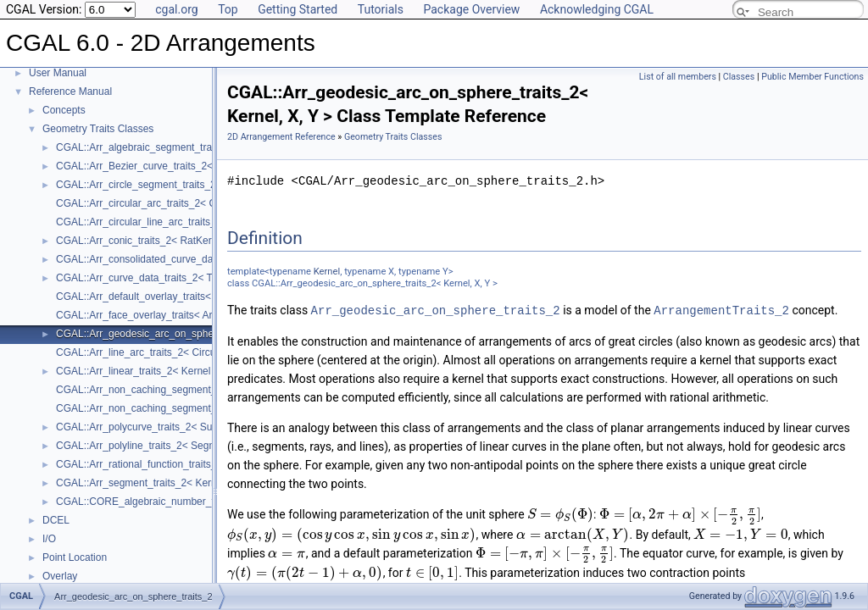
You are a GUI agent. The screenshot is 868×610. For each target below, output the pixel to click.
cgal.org (176, 9)
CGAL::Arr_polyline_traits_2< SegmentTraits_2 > (166, 446)
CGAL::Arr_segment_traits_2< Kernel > (145, 483)
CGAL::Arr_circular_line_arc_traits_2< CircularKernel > (180, 222)
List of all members (678, 77)
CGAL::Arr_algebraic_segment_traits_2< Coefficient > (178, 147)
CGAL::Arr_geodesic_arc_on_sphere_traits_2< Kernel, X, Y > (195, 334)
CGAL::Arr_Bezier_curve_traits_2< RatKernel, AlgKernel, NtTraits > (208, 166)
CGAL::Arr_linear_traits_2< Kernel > (138, 371)
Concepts (64, 110)
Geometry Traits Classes (98, 129)
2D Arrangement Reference (281, 137)
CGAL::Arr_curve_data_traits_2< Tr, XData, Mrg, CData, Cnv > (198, 278)
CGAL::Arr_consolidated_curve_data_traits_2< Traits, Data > (193, 259)
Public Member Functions (812, 77)
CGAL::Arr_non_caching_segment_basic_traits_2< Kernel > (191, 390)
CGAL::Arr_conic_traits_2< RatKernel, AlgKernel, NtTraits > (190, 241)
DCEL (56, 520)
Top (228, 9)
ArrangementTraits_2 (721, 310)
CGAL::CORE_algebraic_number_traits (145, 502)
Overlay (60, 576)
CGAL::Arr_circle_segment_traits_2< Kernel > (159, 185)
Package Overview (471, 9)
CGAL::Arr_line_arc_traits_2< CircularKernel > (161, 352)
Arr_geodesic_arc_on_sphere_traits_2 (436, 310)
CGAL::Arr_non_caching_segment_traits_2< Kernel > (176, 408)
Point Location (75, 557)
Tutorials (381, 9)
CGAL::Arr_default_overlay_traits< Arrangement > (168, 297)
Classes (739, 77)
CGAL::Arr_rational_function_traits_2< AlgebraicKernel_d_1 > (195, 464)
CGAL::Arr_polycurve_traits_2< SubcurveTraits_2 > (172, 427)
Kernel (327, 272)
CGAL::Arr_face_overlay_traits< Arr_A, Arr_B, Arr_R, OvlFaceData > (210, 315)
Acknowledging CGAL (597, 9)
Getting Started (298, 9)
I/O (49, 539)
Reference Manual (70, 91)
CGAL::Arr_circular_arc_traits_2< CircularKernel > (169, 203)
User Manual (58, 73)
